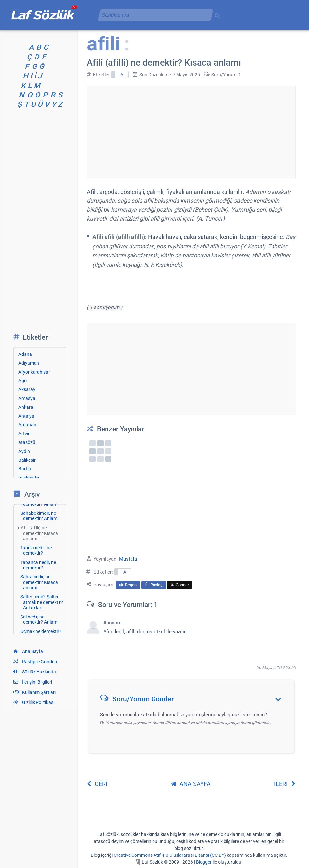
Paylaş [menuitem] (154, 585)
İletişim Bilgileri (33, 682)
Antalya (26, 416)
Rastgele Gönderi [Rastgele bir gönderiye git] (35, 662)
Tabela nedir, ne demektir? (36, 551)
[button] (193, 701)
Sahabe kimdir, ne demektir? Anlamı (39, 516)
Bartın (25, 469)
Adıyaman (29, 363)
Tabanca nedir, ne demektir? (38, 565)
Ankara (26, 407)
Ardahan (27, 425)
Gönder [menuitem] (179, 585)
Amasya (27, 398)
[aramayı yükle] (153, 15)
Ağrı (23, 381)
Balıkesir (27, 460)
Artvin (24, 434)
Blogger (204, 862)
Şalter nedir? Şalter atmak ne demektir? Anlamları (42, 602)
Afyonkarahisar (34, 372)
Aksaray (27, 389)
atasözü (27, 442)
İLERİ (285, 784)
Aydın (24, 451)
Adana (25, 354)
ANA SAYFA (191, 784)
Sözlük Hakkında (35, 672)
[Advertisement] (191, 132)
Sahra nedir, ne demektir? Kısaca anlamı (39, 582)
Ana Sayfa (28, 651)
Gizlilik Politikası (34, 702)
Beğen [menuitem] (128, 585)
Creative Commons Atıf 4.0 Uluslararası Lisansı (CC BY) (170, 855)
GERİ (97, 784)
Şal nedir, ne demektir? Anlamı (39, 620)
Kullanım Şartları (35, 692)
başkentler (29, 478)
